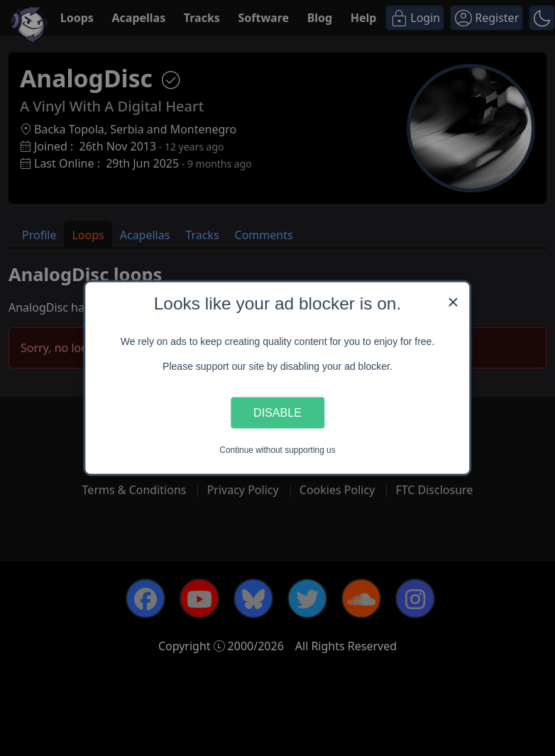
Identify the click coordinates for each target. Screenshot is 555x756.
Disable (277, 412)
